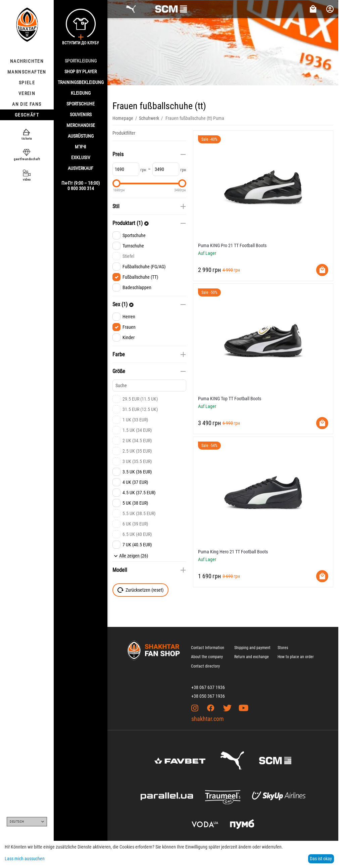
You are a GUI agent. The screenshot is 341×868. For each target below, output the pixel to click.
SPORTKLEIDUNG (81, 61)
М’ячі (81, 147)
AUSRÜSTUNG (81, 136)
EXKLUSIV (81, 157)
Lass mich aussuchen (25, 859)
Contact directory (205, 666)
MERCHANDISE (81, 125)
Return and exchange (252, 657)
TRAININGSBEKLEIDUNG (81, 82)
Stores (283, 648)
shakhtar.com (208, 719)
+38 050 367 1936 (208, 696)
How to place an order (296, 657)
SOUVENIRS (81, 115)
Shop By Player (81, 72)
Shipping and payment (252, 648)
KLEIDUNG (81, 93)
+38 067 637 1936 (208, 687)
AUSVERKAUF (81, 168)
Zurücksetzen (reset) (140, 590)
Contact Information (208, 648)
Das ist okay (321, 859)
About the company (207, 657)
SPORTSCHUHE (81, 104)
